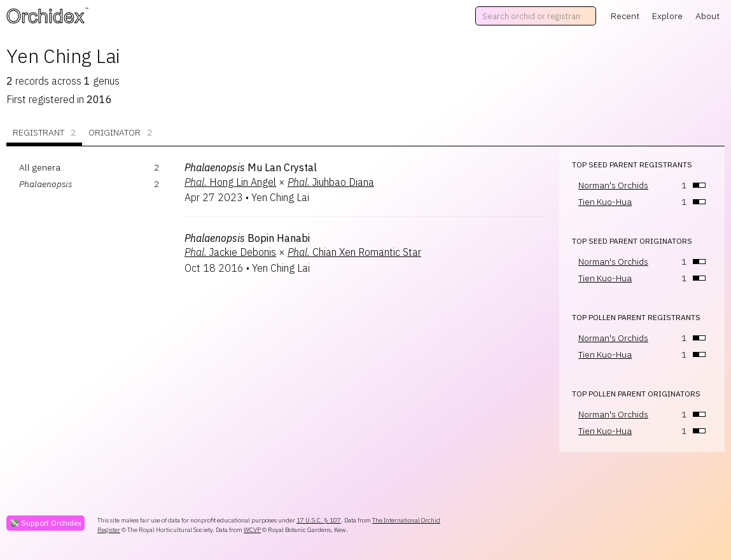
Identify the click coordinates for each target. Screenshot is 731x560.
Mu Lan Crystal (251, 167)
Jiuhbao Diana (331, 182)
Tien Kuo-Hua (605, 202)
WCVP (252, 530)
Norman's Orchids (613, 185)
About (707, 16)
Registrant (44, 133)
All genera (40, 167)
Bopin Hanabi (247, 238)
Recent (625, 16)
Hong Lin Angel (230, 182)
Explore (667, 16)
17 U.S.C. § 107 (319, 520)
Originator (120, 133)
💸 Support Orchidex (45, 523)
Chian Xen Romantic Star (354, 252)
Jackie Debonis (230, 252)
